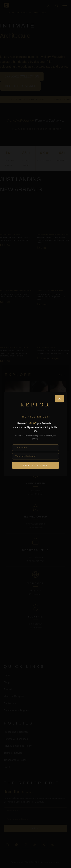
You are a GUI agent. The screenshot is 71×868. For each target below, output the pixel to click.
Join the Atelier (36, 465)
